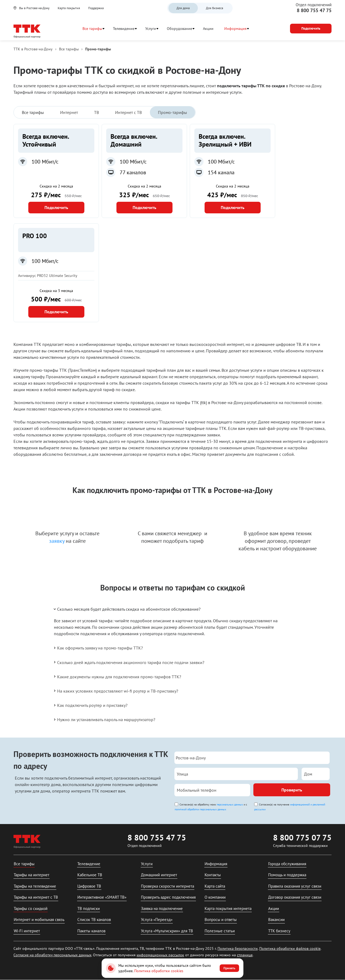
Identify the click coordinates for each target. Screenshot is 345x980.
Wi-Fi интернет (27, 931)
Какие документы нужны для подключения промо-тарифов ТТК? (117, 676)
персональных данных (230, 804)
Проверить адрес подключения (168, 897)
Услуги (151, 29)
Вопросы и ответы (221, 920)
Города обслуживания (287, 864)
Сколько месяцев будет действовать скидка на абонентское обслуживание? (127, 609)
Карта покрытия (69, 8)
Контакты (213, 875)
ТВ (96, 112)
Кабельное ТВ (90, 875)
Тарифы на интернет (32, 875)
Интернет (69, 112)
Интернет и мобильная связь (39, 920)
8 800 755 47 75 (314, 10)
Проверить (292, 790)
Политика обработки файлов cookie (290, 948)
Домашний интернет (159, 875)
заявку (57, 541)
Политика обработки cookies (159, 971)
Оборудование (180, 29)
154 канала (221, 172)
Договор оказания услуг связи (295, 897)
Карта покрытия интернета (228, 908)
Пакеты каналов (91, 931)
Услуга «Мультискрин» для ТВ (167, 931)
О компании (215, 897)
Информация (235, 29)
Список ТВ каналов (94, 920)
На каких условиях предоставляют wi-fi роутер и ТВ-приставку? (115, 691)
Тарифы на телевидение (35, 886)
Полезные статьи (220, 931)
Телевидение (124, 29)
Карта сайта (215, 886)
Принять (229, 968)
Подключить (56, 207)
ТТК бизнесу (279, 931)
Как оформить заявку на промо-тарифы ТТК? (98, 648)
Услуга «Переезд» (157, 920)
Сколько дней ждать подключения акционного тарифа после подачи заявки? (129, 662)
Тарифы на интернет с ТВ (36, 897)
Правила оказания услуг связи (295, 886)
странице (245, 955)
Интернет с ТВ (128, 112)
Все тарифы (92, 29)
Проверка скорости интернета (168, 886)
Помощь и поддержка (287, 875)
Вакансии (276, 920)
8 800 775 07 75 (302, 837)
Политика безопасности (238, 948)
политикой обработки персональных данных (200, 809)
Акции (208, 29)
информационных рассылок (160, 955)
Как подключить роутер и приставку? (90, 705)
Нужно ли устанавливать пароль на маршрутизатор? (104, 720)
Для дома (183, 8)
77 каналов (133, 172)
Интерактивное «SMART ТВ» (102, 897)
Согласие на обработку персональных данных (52, 955)
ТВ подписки (89, 908)
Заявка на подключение (162, 908)
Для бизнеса (215, 8)
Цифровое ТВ (89, 886)
